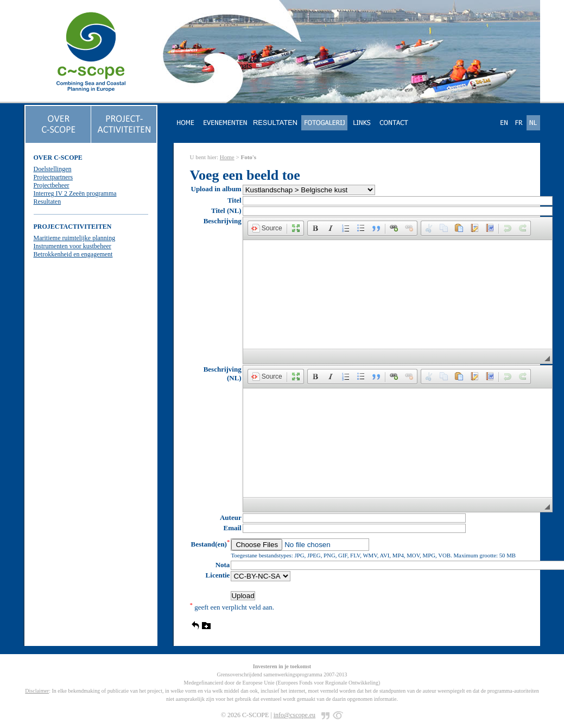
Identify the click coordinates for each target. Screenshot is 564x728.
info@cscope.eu (294, 715)
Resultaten (47, 202)
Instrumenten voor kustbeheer (72, 246)
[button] (267, 228)
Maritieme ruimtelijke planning (75, 238)
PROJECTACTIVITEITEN (73, 227)
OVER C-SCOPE (58, 158)
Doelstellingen (53, 169)
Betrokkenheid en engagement (73, 254)
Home (227, 157)
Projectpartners (53, 177)
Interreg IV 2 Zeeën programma (75, 193)
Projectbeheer (52, 185)
